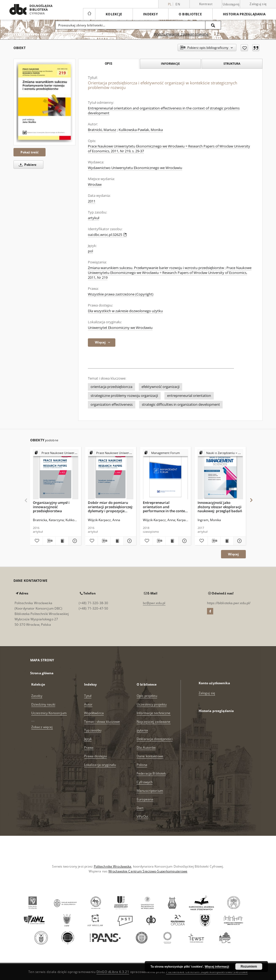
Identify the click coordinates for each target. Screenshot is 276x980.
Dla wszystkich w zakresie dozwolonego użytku (125, 311)
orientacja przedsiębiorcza (111, 387)
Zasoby (37, 696)
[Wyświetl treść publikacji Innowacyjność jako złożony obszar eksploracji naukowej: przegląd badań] (227, 541)
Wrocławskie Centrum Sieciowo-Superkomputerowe (148, 871)
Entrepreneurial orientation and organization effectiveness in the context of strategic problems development (164, 111)
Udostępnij (231, 4)
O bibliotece (190, 14)
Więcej (233, 554)
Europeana (145, 799)
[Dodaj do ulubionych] (244, 48)
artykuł (94, 218)
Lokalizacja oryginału (100, 765)
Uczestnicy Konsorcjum (49, 713)
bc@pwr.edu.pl (154, 603)
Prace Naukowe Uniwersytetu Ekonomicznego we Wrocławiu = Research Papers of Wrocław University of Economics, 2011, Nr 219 (170, 273)
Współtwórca (94, 713)
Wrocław (95, 185)
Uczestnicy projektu (152, 704)
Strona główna (42, 673)
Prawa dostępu (96, 756)
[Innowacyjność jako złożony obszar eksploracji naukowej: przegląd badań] (220, 475)
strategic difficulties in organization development (181, 405)
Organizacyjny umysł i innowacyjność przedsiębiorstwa (51, 507)
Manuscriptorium (150, 791)
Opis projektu (147, 696)
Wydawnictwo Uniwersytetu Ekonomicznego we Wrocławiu (135, 168)
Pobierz (27, 165)
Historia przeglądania (244, 14)
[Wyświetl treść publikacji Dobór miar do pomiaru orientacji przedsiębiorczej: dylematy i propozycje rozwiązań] (117, 541)
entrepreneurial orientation (189, 396)
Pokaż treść (30, 152)
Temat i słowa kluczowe (102, 722)
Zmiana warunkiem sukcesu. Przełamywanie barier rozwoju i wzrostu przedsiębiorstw (156, 268)
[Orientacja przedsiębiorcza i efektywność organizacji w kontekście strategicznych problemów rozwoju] (44, 102)
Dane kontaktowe (150, 756)
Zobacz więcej (42, 727)
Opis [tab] (108, 64)
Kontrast (206, 4)
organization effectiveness (112, 405)
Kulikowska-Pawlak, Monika (141, 130)
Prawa (89, 747)
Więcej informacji (217, 967)
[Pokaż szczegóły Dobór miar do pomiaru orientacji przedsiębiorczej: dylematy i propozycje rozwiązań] (129, 541)
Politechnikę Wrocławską (113, 866)
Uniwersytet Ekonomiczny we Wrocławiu (120, 328)
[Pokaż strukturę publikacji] (56, 453)
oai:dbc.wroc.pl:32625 (107, 235)
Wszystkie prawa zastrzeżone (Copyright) (121, 294)
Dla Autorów (146, 747)
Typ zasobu (93, 730)
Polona (142, 765)
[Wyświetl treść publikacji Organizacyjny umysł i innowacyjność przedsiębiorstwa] (62, 541)
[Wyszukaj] (213, 25)
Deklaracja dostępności (155, 739)
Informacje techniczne (154, 713)
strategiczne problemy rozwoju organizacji (124, 396)
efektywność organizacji (161, 387)
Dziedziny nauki (43, 704)
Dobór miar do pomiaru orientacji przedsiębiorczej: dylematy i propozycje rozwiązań (111, 507)
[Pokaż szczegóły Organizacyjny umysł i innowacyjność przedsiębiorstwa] (74, 541)
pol (90, 251)
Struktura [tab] (232, 63)
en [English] (178, 4)
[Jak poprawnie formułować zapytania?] (218, 34)
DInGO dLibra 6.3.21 (113, 972)
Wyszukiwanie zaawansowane (181, 34)
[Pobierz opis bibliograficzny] (49, 541)
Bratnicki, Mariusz (102, 130)
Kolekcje (114, 14)
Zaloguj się (258, 4)
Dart (140, 808)
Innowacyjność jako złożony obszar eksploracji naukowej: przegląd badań (220, 507)
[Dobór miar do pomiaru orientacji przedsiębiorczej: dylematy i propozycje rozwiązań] (111, 475)
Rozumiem (249, 967)
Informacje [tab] (170, 63)
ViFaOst (142, 816)
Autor (88, 704)
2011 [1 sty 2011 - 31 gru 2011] (92, 201)
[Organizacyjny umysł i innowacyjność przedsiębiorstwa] (56, 475)
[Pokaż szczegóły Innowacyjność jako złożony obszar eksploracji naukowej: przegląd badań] (239, 541)
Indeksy (150, 14)
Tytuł (88, 696)
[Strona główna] (89, 14)
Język (88, 739)
